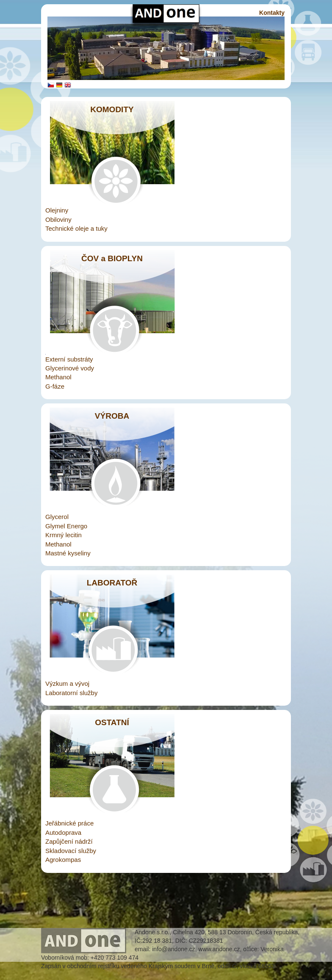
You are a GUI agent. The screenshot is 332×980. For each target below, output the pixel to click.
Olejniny (57, 210)
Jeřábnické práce (69, 823)
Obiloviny (58, 219)
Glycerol (57, 517)
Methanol (58, 377)
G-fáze (55, 386)
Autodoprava (63, 832)
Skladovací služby (71, 851)
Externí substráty (69, 359)
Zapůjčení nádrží (69, 841)
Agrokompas (63, 860)
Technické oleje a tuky (76, 228)
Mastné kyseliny (68, 553)
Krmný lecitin (64, 535)
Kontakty (272, 13)
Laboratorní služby (71, 693)
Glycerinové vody (70, 368)
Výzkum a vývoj (67, 683)
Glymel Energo (66, 526)
